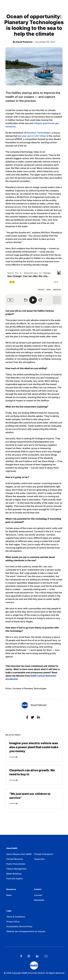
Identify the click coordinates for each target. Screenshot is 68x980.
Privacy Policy (13, 922)
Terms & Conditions (16, 917)
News (9, 895)
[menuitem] (20, 854)
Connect (38, 895)
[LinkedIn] (38, 717)
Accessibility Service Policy (19, 926)
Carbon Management (16, 869)
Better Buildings (14, 874)
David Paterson (34, 705)
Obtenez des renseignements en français (26, 931)
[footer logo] (34, 965)
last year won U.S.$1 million (32, 136)
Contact (38, 889)
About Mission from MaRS (19, 854)
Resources (11, 889)
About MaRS (12, 848)
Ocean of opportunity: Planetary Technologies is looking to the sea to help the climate (34, 25)
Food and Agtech (15, 879)
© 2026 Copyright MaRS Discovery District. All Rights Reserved (34, 973)
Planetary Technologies (39, 133)
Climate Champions (44, 854)
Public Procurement (16, 864)
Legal (9, 911)
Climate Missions (15, 859)
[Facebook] (28, 717)
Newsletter (39, 900)
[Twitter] (33, 717)
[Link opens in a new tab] (21, 956)
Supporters (39, 859)
